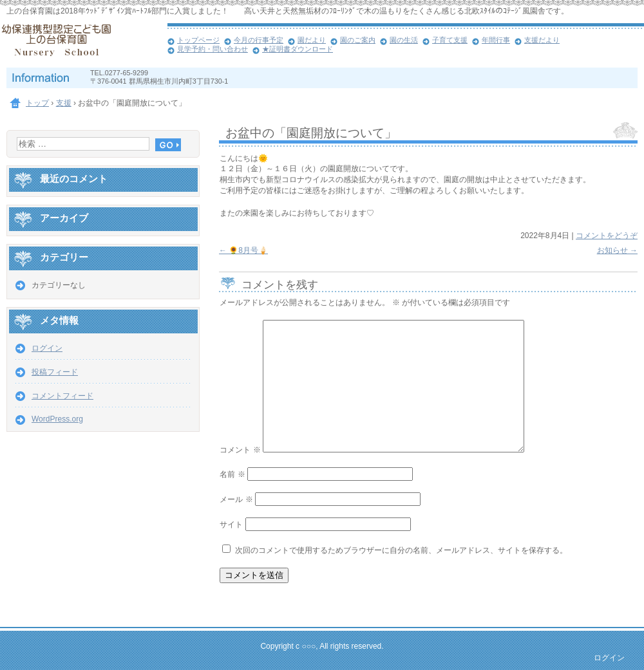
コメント (240, 450)
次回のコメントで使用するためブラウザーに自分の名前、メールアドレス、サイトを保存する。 (401, 550)
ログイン (47, 348)
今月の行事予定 (259, 40)
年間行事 (496, 40)
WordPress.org (57, 419)
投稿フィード (55, 372)
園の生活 (404, 40)
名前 (232, 474)
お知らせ (617, 250)
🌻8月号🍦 (243, 250)
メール (236, 499)
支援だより (542, 40)
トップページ (198, 40)
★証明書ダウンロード (298, 49)
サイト (231, 525)
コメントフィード (62, 396)
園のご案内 (358, 40)
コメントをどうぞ (607, 236)
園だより (312, 40)
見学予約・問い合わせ (213, 49)
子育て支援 (450, 40)
